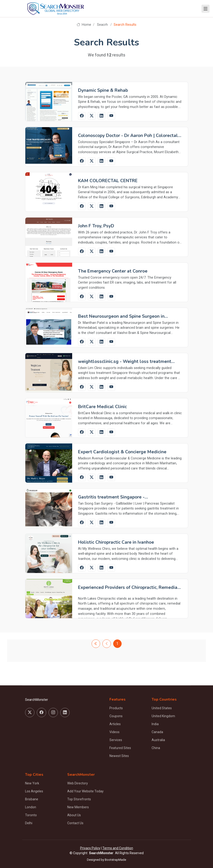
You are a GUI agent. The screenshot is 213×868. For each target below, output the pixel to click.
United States (162, 708)
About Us (74, 815)
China (156, 748)
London (31, 807)
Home (84, 25)
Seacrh (102, 25)
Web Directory (78, 783)
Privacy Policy (90, 848)
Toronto (31, 815)
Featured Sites (120, 748)
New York (32, 783)
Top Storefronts (79, 799)
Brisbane (32, 799)
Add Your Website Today (85, 791)
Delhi (29, 823)
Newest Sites (119, 756)
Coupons (116, 716)
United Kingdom (163, 716)
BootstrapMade (115, 860)
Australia (158, 740)
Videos (114, 732)
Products (116, 708)
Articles (115, 724)
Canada (157, 732)
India (155, 724)
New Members (78, 807)
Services (116, 740)
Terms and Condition (118, 848)
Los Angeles (34, 791)
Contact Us (75, 823)
